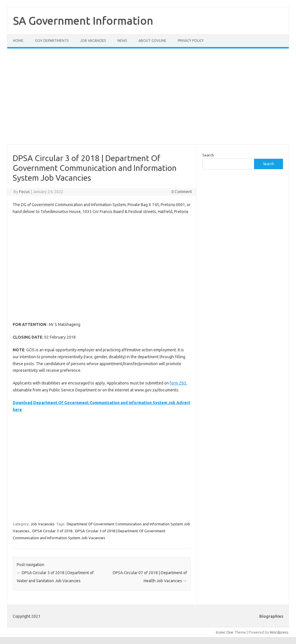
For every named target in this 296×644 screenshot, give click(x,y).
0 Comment (182, 192)
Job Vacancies (93, 41)
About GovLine (152, 41)
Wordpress (279, 632)
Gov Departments (52, 41)
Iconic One (225, 632)
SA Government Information (83, 20)
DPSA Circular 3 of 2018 (52, 531)
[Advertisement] (148, 100)
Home (18, 41)
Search (208, 155)
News (122, 41)
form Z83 (178, 383)
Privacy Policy (191, 41)
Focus (24, 192)
